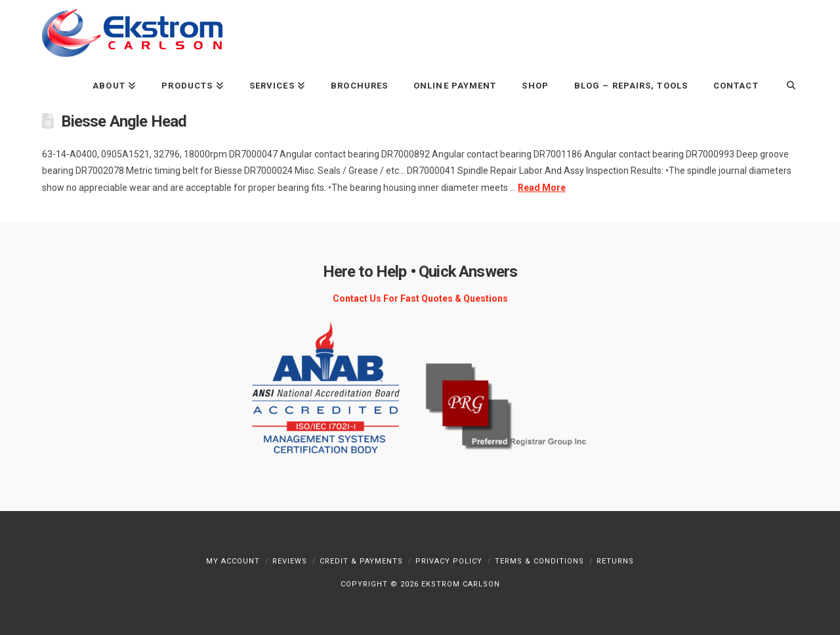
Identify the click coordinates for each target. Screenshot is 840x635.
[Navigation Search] (785, 85)
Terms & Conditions (539, 561)
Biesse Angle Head (124, 121)
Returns (615, 561)
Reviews (290, 561)
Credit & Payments (361, 561)
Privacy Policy (449, 561)
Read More (542, 188)
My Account (233, 561)
